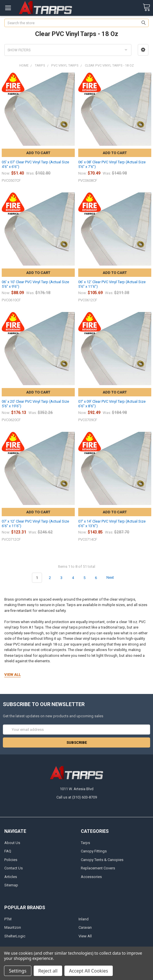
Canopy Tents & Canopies (102, 860)
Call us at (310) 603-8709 (77, 797)
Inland (84, 919)
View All (85, 936)
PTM (8, 919)
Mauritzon (13, 927)
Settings (18, 971)
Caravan (85, 927)
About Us (12, 843)
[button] (143, 50)
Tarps (85, 843)
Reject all (48, 971)
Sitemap (11, 885)
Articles (11, 877)
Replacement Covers (98, 868)
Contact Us (14, 868)
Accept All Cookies (89, 971)
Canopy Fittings (94, 851)
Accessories (91, 877)
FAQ (8, 851)
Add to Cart (38, 153)
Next (113, 578)
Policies (11, 860)
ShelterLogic (15, 936)
